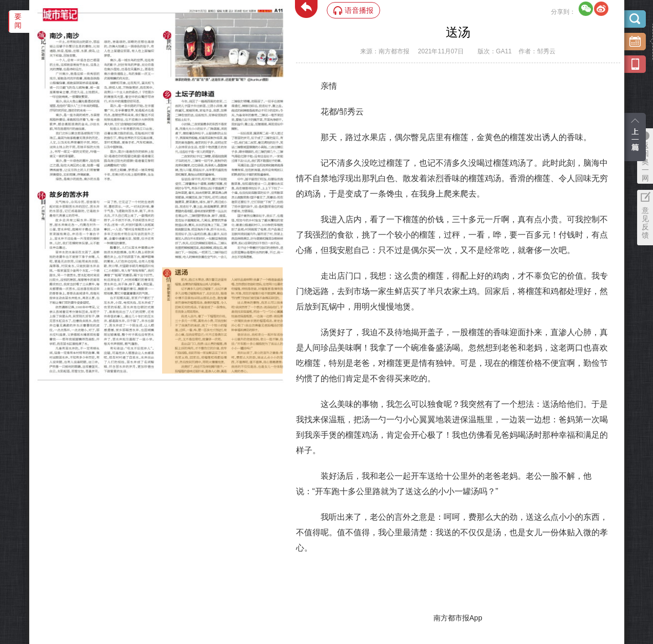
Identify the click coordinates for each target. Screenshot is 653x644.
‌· (163, 272)
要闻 (18, 21)
